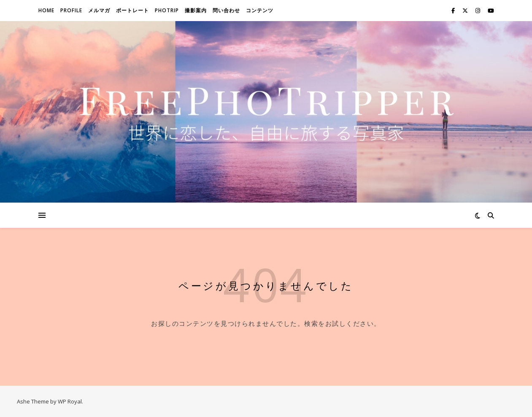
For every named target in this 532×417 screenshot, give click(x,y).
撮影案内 (196, 10)
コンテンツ (260, 10)
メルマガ (99, 10)
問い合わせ (226, 10)
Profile (71, 10)
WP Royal (70, 401)
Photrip (167, 10)
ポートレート (132, 10)
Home (46, 10)
